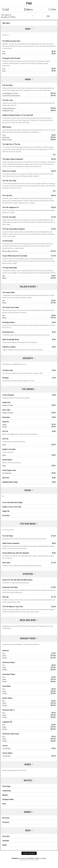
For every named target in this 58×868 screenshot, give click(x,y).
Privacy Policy (34, 860)
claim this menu (29, 853)
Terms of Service (25, 860)
